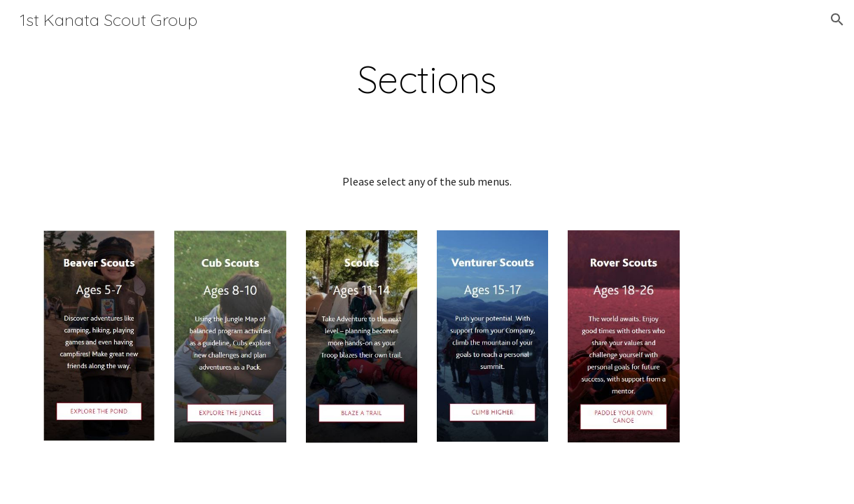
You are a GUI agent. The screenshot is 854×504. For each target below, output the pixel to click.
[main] (427, 79)
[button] (837, 20)
